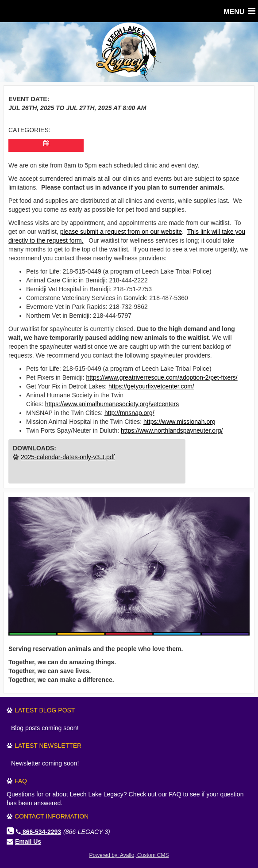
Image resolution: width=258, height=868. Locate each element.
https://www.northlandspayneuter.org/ (172, 430)
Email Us (28, 841)
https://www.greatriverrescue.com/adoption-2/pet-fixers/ (162, 377)
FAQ (21, 781)
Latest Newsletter (48, 746)
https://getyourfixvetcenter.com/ (151, 386)
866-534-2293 (39, 832)
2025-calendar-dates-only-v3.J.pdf (68, 457)
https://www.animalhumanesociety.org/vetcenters (112, 404)
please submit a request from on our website (121, 232)
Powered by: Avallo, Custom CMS (129, 855)
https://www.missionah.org (179, 422)
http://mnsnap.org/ (129, 413)
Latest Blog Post (45, 710)
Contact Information (52, 816)
